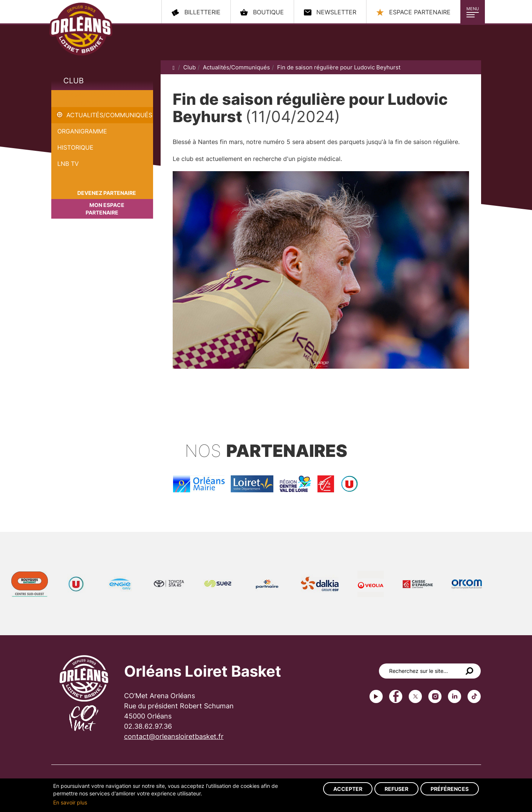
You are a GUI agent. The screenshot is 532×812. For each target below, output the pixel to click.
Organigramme (82, 131)
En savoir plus (70, 802)
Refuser (396, 789)
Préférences (450, 789)
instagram (435, 696)
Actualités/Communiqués (109, 115)
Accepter (348, 789)
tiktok (474, 696)
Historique (75, 147)
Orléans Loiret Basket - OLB (83, 31)
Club (74, 81)
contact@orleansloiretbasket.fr (174, 736)
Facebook (396, 696)
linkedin (455, 696)
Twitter (415, 696)
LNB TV (68, 164)
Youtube (376, 696)
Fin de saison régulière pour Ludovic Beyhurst (339, 67)
